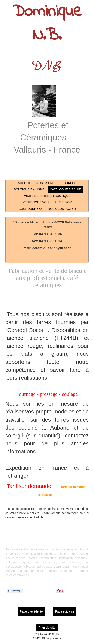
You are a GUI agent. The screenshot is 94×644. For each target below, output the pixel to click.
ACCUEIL (24, 183)
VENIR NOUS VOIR (36, 202)
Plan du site (47, 628)
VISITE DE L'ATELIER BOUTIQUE (47, 196)
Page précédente (31, 611)
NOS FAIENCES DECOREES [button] (56, 183)
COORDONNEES (31, 209)
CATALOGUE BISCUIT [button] (65, 189)
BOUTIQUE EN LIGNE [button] (29, 189)
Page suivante (65, 611)
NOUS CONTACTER (62, 209)
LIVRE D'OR (63, 202)
